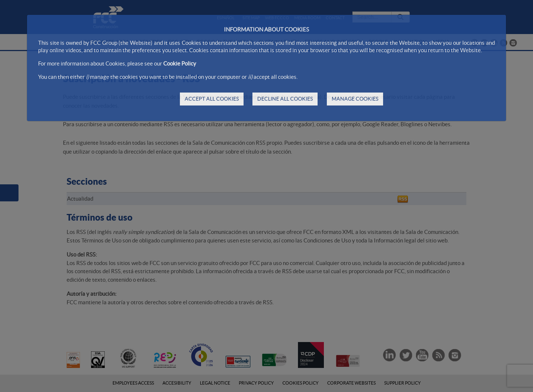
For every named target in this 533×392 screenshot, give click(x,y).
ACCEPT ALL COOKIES (212, 99)
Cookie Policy (180, 63)
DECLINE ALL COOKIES (285, 99)
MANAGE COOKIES (355, 99)
